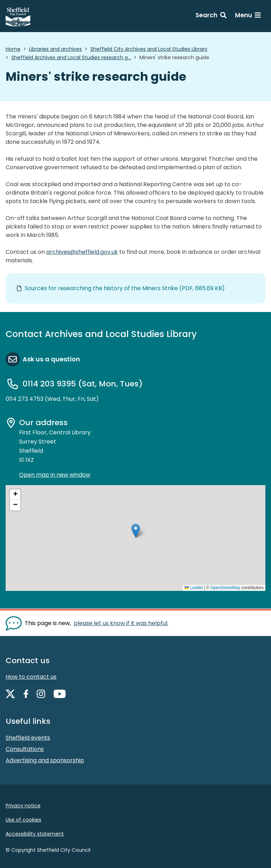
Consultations (25, 749)
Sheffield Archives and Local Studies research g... (71, 57)
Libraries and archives (55, 49)
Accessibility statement (35, 834)
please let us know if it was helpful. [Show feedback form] (121, 623)
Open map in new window (55, 475)
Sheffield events (28, 738)
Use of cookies (23, 820)
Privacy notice (23, 806)
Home (13, 49)
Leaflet (194, 588)
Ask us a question (51, 359)
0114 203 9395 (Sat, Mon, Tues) (83, 384)
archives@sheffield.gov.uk (82, 252)
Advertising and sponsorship (45, 760)
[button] (136, 531)
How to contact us (31, 677)
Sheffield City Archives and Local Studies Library (149, 49)
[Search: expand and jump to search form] (211, 16)
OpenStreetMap (225, 588)
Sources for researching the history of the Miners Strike (125, 288)
